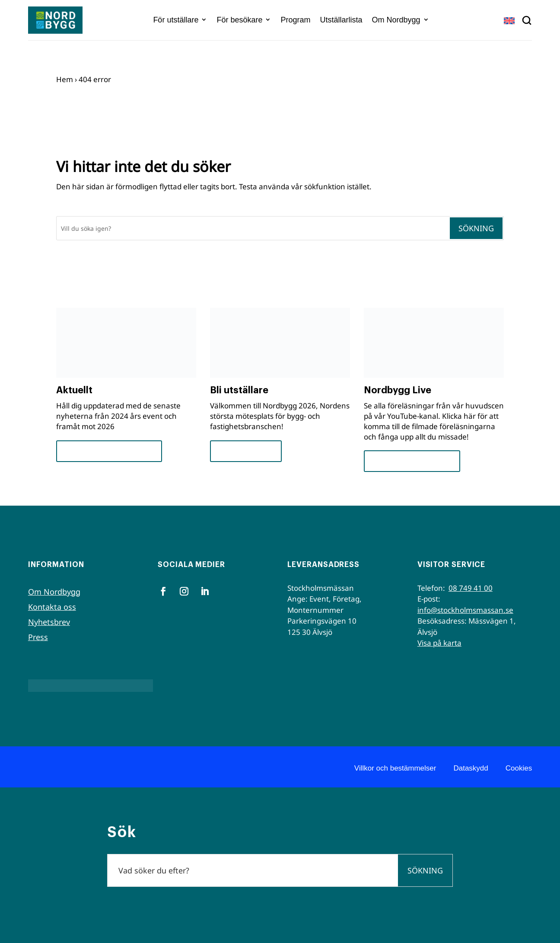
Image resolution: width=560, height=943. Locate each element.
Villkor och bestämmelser (395, 768)
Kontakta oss (52, 607)
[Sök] (253, 228)
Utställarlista (341, 20)
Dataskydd (471, 768)
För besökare (239, 20)
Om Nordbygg (396, 20)
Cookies (519, 768)
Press (38, 637)
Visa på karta (439, 643)
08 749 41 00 (471, 588)
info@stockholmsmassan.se (465, 610)
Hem (65, 79)
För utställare (176, 20)
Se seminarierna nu (412, 461)
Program (295, 20)
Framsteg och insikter (109, 451)
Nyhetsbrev (49, 622)
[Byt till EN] (509, 21)
